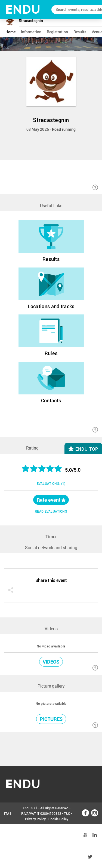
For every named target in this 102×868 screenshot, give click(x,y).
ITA (7, 813)
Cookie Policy (58, 819)
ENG (8, 835)
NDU (23, 9)
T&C (67, 813)
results (80, 32)
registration (57, 32)
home (10, 32)
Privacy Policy (35, 819)
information (31, 32)
